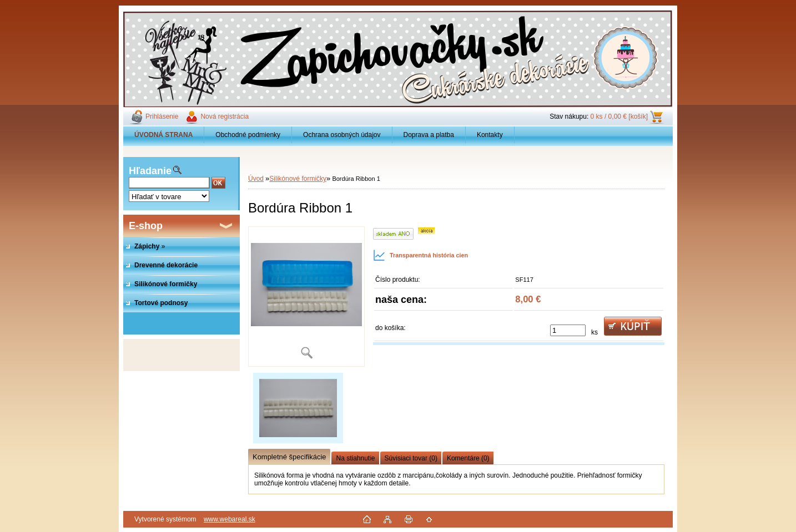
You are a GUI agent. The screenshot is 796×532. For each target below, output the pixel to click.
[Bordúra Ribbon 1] (306, 297)
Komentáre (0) (468, 458)
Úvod (256, 179)
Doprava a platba (429, 135)
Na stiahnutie (355, 458)
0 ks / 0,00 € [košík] (619, 116)
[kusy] (568, 330)
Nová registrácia (225, 116)
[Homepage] (164, 135)
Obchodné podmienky (248, 135)
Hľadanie (150, 171)
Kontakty (490, 135)
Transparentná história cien (420, 255)
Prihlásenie (162, 116)
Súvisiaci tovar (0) (411, 458)
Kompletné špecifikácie (289, 457)
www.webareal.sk (230, 519)
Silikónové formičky (298, 179)
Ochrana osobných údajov (342, 135)
